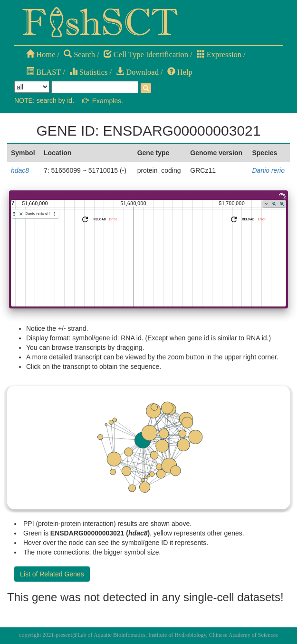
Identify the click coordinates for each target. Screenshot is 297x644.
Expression (219, 54)
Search (79, 54)
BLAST (43, 72)
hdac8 (20, 170)
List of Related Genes (52, 574)
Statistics (89, 72)
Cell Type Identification (146, 54)
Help (180, 72)
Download (137, 72)
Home (41, 54)
